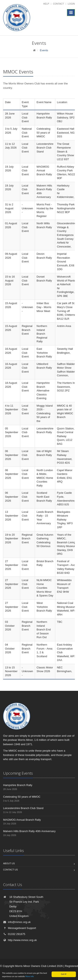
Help (46, 4)
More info (30, 977)
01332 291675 (14, 934)
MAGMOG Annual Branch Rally (22, 820)
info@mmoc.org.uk (17, 922)
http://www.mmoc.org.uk (20, 940)
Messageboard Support (20, 928)
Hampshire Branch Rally (18, 785)
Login (71, 4)
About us (9, 863)
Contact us (11, 870)
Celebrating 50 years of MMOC (22, 797)
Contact (58, 4)
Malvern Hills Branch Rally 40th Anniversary (29, 831)
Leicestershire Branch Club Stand (23, 808)
